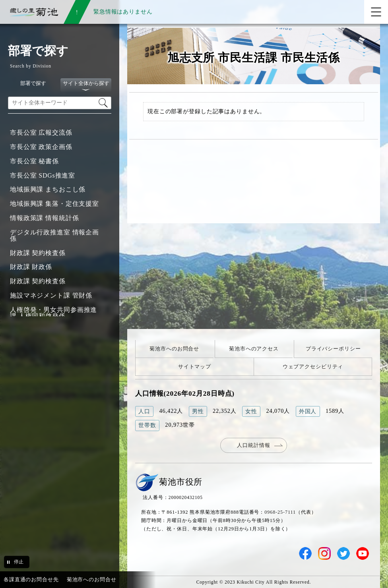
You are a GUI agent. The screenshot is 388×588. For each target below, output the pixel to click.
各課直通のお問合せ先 (31, 579)
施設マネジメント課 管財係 (51, 295)
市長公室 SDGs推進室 (43, 175)
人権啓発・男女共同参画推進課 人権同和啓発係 (53, 313)
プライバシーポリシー (333, 349)
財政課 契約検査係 (38, 253)
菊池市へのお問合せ (174, 349)
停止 (19, 562)
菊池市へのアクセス (254, 349)
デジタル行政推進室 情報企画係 (54, 235)
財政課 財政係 (31, 267)
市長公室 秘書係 (34, 161)
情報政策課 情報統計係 (44, 218)
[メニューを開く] (376, 12)
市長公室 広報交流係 (41, 132)
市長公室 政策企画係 (41, 147)
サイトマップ (195, 367)
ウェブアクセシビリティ (313, 367)
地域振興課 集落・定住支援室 (54, 204)
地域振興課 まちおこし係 (48, 189)
